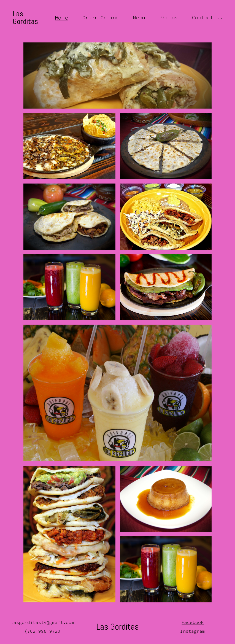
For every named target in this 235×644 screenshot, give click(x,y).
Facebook (193, 622)
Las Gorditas (25, 18)
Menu (139, 18)
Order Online (101, 18)
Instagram (193, 631)
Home (61, 18)
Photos (169, 18)
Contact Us (207, 18)
